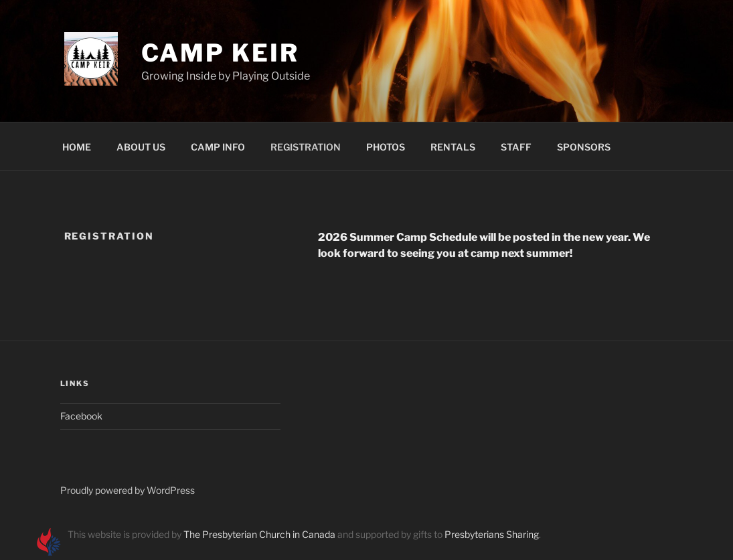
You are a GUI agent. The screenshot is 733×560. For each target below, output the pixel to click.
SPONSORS (584, 147)
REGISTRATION (306, 147)
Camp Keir (220, 53)
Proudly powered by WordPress (128, 490)
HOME (77, 147)
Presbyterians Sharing (492, 534)
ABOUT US (141, 147)
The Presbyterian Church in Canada (259, 534)
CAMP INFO (218, 147)
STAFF (516, 147)
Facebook (81, 416)
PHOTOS (386, 147)
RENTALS (453, 147)
